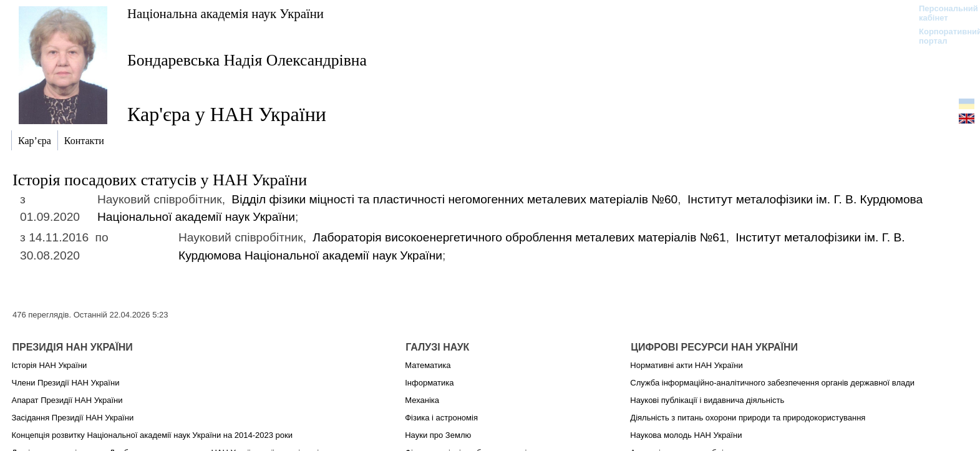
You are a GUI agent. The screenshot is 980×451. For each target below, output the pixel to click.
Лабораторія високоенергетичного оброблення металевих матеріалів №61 (519, 237)
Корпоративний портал (942, 36)
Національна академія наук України (226, 13)
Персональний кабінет (942, 13)
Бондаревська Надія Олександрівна (247, 60)
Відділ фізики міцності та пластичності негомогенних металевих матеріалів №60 (454, 199)
